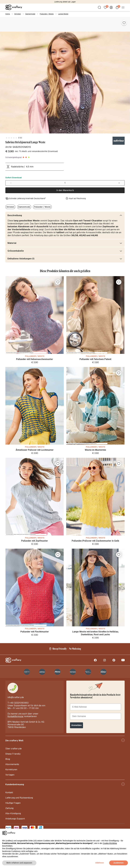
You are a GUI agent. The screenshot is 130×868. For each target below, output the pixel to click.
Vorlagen (10, 775)
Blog (8, 759)
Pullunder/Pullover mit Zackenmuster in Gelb (95, 541)
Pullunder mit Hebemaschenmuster (35, 359)
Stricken (18, 14)
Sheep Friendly (13, 754)
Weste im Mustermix (95, 450)
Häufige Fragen (13, 803)
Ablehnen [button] (100, 863)
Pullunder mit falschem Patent (95, 359)
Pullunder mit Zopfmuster (35, 541)
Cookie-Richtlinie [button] (110, 843)
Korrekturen (11, 770)
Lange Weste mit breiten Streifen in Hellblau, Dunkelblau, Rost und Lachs (95, 633)
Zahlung (9, 808)
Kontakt (9, 792)
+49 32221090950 (19, 703)
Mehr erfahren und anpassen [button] (19, 863)
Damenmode (30, 14)
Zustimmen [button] (119, 863)
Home (8, 14)
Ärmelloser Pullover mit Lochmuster (35, 450)
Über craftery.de (13, 749)
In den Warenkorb (65, 190)
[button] (61, 129)
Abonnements (12, 764)
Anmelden (76, 725)
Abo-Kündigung (13, 813)
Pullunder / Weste (47, 14)
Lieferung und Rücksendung (19, 798)
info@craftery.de (16, 697)
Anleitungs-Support (15, 819)
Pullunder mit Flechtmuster (35, 632)
